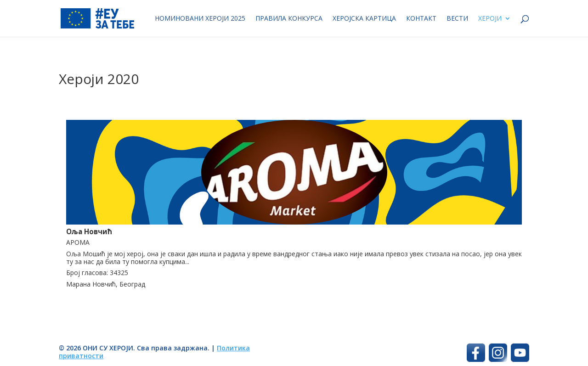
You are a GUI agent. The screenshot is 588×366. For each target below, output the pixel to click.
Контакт (421, 19)
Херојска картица (364, 19)
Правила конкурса (289, 19)
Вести (457, 19)
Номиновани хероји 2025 (200, 19)
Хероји (490, 19)
